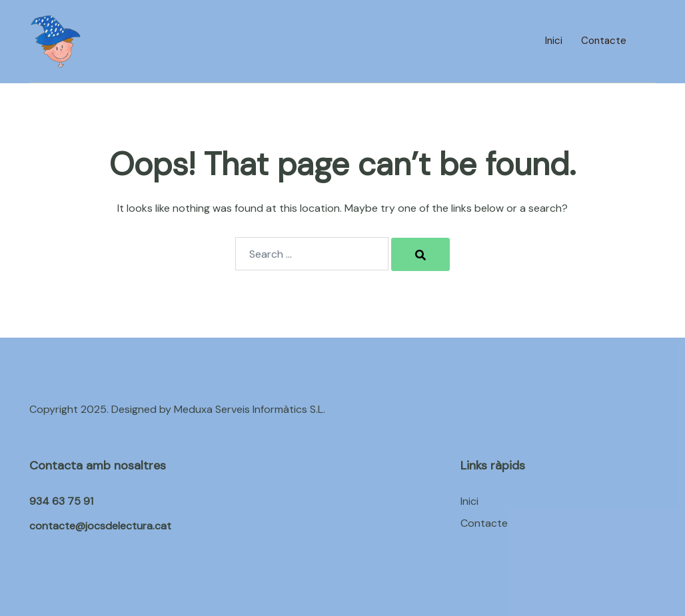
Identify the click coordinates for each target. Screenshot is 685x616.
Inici (554, 41)
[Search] (420, 254)
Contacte (604, 41)
